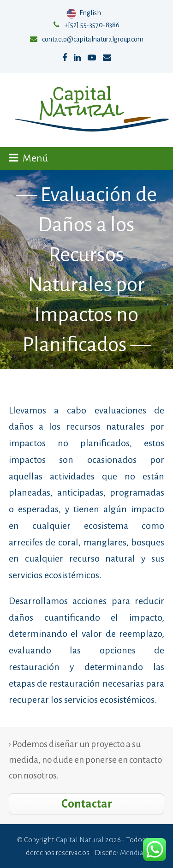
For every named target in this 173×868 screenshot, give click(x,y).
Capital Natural (80, 840)
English (84, 13)
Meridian (134, 853)
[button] (28, 158)
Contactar (87, 804)
